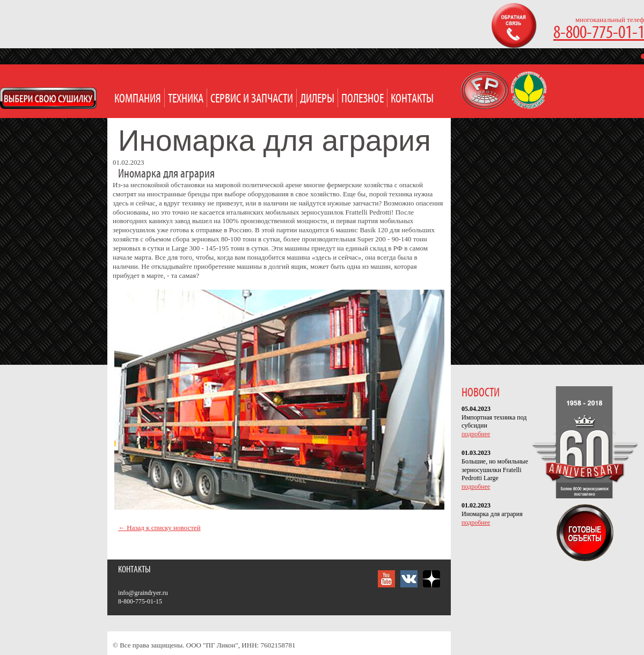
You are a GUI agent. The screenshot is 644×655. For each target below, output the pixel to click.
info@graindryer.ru (143, 593)
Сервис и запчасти (252, 99)
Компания (138, 99)
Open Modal (48, 98)
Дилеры (317, 99)
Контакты (412, 99)
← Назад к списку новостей (159, 528)
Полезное (363, 99)
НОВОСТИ (481, 393)
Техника (186, 99)
